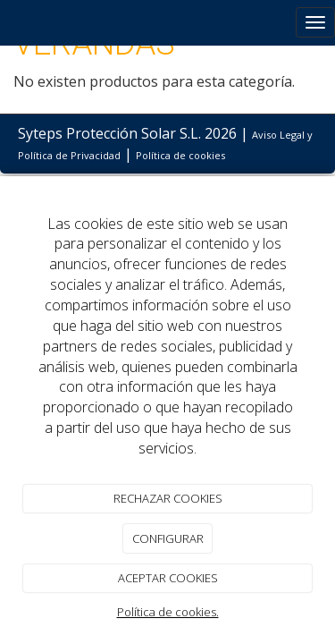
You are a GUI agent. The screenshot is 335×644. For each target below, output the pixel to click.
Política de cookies (180, 155)
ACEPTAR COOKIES (168, 578)
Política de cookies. (168, 612)
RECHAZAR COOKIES (168, 498)
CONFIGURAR (168, 538)
